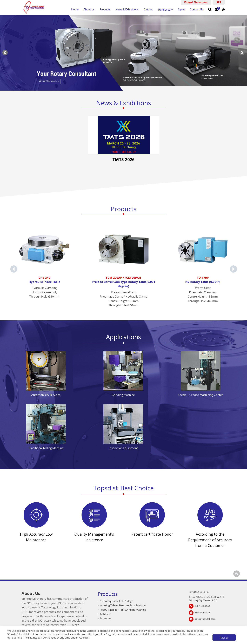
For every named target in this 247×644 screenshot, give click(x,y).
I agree (224, 638)
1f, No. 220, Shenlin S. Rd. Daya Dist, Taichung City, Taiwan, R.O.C (207, 599)
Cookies (13, 634)
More (76, 625)
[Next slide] (242, 52)
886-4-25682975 (203, 606)
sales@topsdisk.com (205, 619)
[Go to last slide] (5, 52)
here (19, 638)
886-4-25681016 (203, 612)
